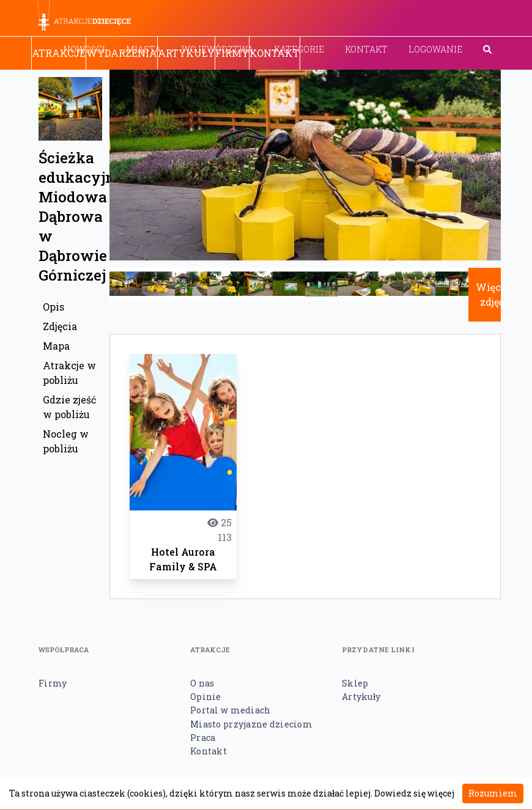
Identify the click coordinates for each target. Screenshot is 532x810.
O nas (202, 683)
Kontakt (366, 49)
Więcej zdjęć (492, 294)
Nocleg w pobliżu (66, 441)
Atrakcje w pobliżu (69, 373)
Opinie (206, 697)
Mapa (56, 346)
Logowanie (435, 49)
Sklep (355, 683)
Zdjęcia (60, 326)
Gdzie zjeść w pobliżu (69, 407)
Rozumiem (493, 793)
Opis (54, 307)
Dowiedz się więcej (414, 793)
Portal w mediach (230, 710)
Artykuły (186, 53)
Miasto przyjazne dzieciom (251, 724)
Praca (203, 738)
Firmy (232, 53)
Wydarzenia (122, 53)
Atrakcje (59, 53)
